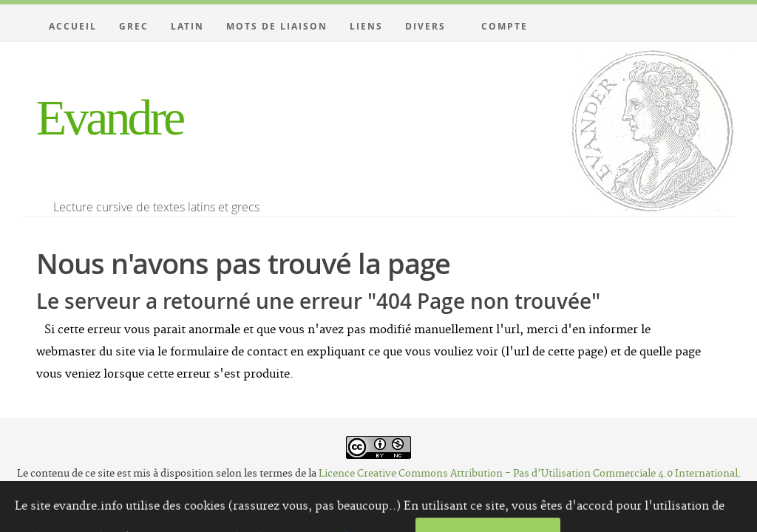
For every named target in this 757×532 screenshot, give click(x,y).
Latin (187, 26)
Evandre (110, 117)
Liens (366, 26)
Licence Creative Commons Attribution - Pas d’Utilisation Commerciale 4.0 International (528, 474)
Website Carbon (427, 499)
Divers (425, 26)
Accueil (73, 26)
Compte (505, 26)
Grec (134, 26)
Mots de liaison (277, 26)
